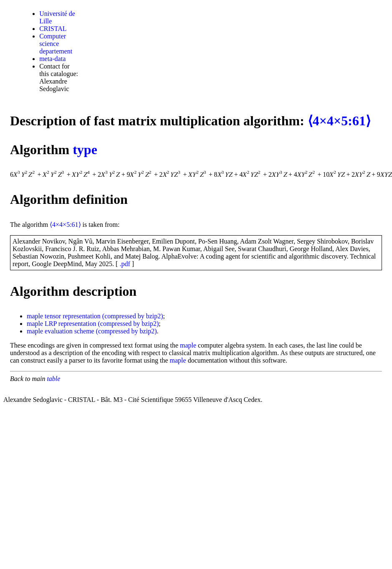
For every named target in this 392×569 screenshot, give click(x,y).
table (53, 379)
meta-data (52, 59)
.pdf (125, 264)
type (85, 150)
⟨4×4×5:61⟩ (339, 121)
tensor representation (73, 316)
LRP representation (70, 324)
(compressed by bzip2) (133, 316)
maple (35, 316)
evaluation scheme (70, 331)
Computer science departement (56, 44)
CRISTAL (53, 29)
